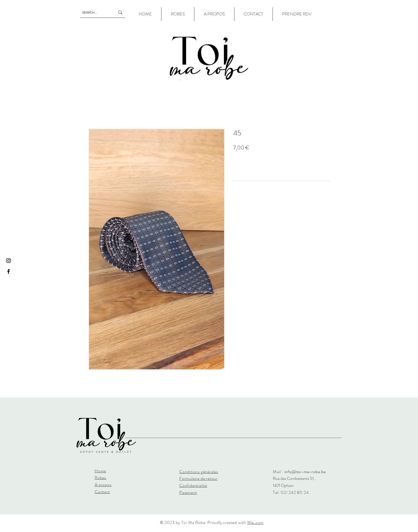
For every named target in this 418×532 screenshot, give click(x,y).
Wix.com (255, 522)
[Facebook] (9, 271)
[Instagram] (9, 261)
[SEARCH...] (95, 12)
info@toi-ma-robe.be (305, 472)
